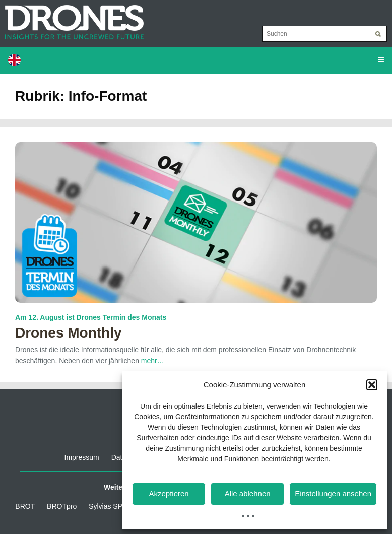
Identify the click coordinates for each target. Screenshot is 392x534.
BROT (25, 506)
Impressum (82, 457)
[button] (372, 385)
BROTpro (62, 506)
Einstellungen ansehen (333, 493)
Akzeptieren (169, 493)
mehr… (153, 361)
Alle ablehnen (248, 493)
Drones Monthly (69, 333)
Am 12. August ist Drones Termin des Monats (91, 317)
